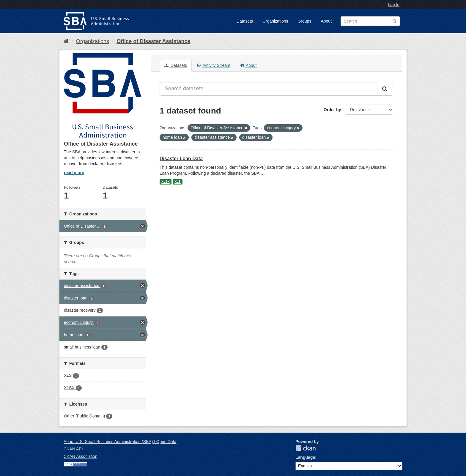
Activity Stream (214, 65)
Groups (304, 21)
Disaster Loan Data (181, 159)
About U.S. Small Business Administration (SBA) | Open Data (120, 442)
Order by (332, 110)
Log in (394, 5)
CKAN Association (81, 456)
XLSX (165, 182)
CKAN (306, 448)
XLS (177, 182)
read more (74, 173)
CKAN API (73, 449)
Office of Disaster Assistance (153, 41)
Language (305, 457)
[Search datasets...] (269, 89)
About (326, 21)
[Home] (66, 41)
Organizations (275, 21)
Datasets (245, 21)
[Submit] (385, 89)
